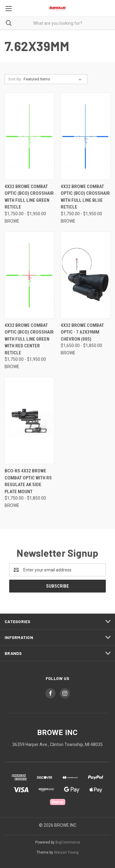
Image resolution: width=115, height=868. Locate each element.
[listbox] (54, 79)
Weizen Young (66, 852)
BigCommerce (68, 842)
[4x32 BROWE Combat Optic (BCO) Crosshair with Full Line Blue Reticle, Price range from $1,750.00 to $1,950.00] (86, 136)
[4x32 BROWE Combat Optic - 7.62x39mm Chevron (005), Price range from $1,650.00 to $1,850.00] (86, 275)
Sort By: (15, 79)
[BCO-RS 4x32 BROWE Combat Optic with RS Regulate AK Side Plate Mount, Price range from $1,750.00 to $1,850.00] (29, 421)
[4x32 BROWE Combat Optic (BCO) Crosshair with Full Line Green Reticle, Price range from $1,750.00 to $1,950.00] (29, 136)
